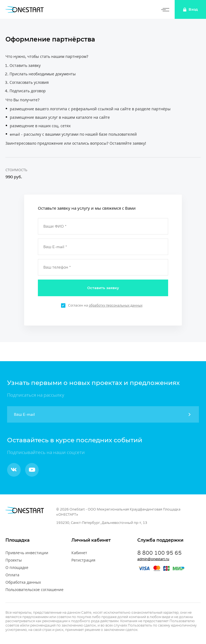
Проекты (14, 560)
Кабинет (79, 553)
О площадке (17, 568)
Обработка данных (23, 582)
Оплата (12, 575)
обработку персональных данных (116, 305)
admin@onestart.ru (153, 559)
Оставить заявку (103, 288)
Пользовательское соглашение (34, 590)
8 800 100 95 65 (160, 553)
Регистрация (83, 560)
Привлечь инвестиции (27, 553)
